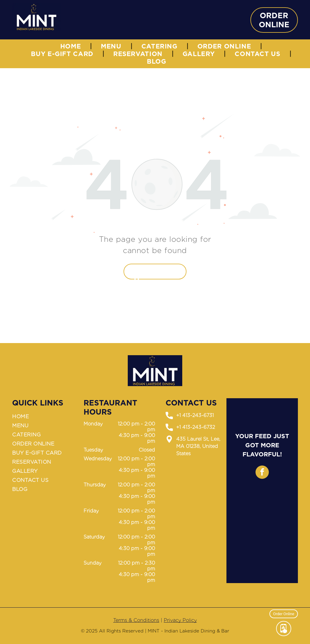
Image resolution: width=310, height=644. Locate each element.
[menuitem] (72, 46)
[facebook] (262, 473)
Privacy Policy (180, 620)
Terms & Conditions (136, 620)
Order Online (284, 613)
